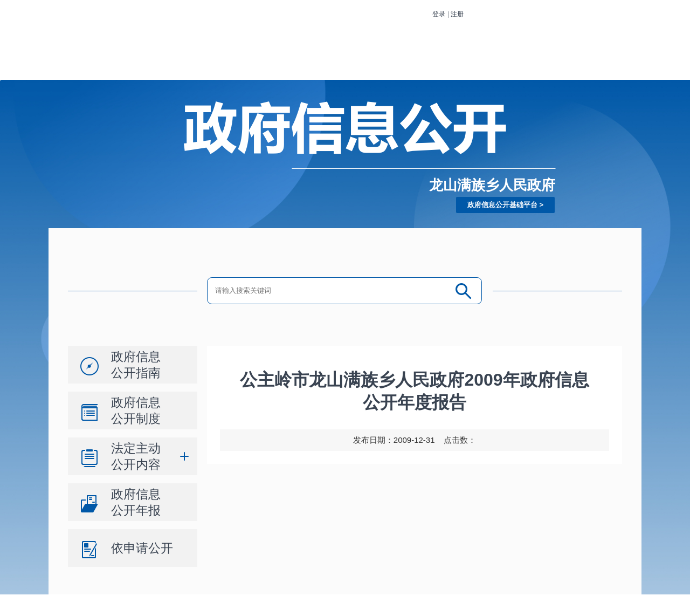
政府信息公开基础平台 (502, 205)
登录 (439, 14)
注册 (457, 14)
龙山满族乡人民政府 (492, 185)
